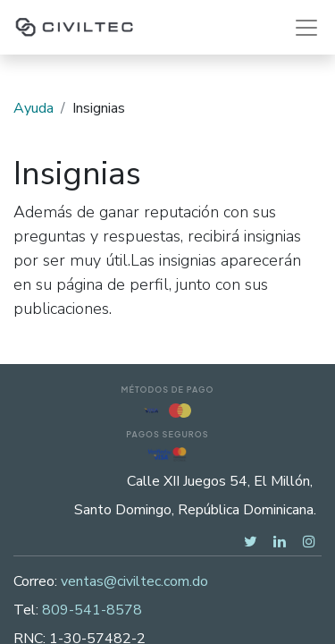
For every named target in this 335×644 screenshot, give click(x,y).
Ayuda (33, 108)
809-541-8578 (92, 610)
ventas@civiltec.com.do (134, 581)
